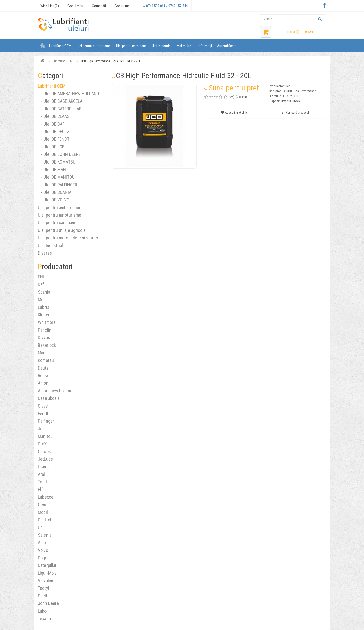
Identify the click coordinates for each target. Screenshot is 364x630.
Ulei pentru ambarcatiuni (60, 207)
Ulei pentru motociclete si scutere (69, 238)
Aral (41, 474)
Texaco (44, 618)
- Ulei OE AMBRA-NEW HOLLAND (69, 94)
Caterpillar (47, 565)
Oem (42, 505)
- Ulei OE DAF (51, 124)
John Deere (48, 603)
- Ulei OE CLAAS (54, 116)
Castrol (44, 520)
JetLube (45, 459)
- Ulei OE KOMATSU (57, 162)
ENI (41, 277)
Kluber (44, 315)
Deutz (43, 368)
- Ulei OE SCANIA (55, 192)
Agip (42, 543)
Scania (44, 292)
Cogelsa (45, 558)
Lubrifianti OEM (60, 46)
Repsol (44, 375)
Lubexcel (46, 497)
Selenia (45, 535)
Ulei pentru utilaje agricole (62, 230)
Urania (44, 467)
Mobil (43, 512)
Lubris (44, 307)
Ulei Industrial (162, 46)
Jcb (41, 429)
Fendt (43, 413)
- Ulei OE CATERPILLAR (60, 109)
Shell (42, 596)
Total (42, 482)
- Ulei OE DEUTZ (54, 131)
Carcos (44, 451)
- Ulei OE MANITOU (56, 177)
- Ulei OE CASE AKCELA (60, 101)
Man (42, 353)
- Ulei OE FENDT (54, 139)
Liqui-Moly (47, 573)
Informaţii (205, 46)
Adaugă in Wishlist (235, 113)
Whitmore (47, 322)
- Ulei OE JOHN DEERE (59, 154)
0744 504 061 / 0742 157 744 (165, 6)
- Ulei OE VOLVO (54, 200)
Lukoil (43, 611)
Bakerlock (47, 345)
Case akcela (49, 398)
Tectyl (43, 588)
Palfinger (46, 421)
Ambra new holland (55, 391)
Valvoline (46, 581)
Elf (40, 489)
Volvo (43, 550)
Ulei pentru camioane (131, 46)
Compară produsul (295, 113)
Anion (43, 383)
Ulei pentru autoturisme (94, 46)
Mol (41, 300)
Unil (41, 527)
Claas (43, 406)
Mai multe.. (185, 46)
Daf (41, 284)
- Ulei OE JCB (51, 147)
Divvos (44, 338)
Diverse (45, 253)
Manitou (45, 436)
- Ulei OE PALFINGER (58, 185)
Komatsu (46, 360)
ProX (42, 444)
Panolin (45, 330)
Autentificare (227, 46)
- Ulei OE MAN (52, 169)
